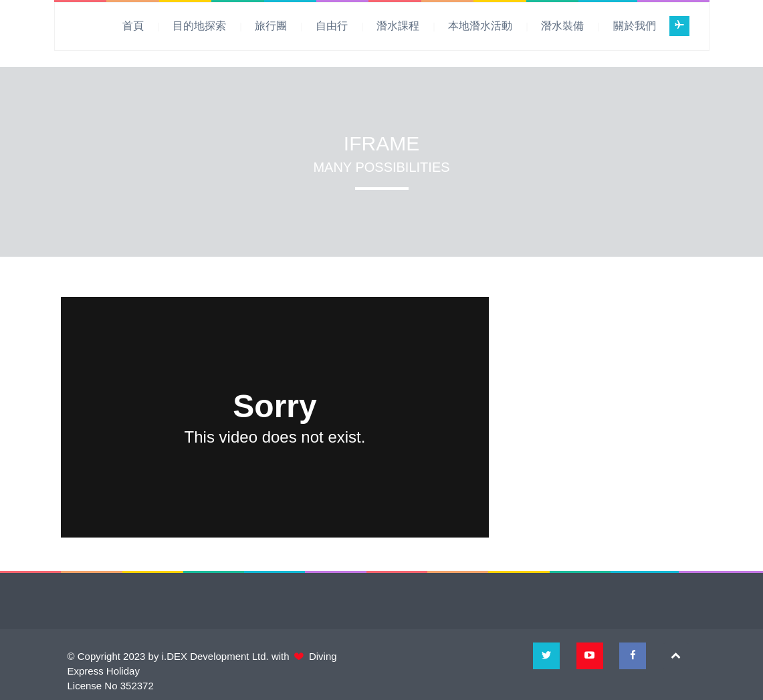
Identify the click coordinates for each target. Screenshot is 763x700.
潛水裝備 (562, 26)
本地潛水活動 (480, 26)
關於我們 (635, 26)
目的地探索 (199, 26)
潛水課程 (398, 26)
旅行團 (271, 26)
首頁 (133, 26)
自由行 (332, 26)
